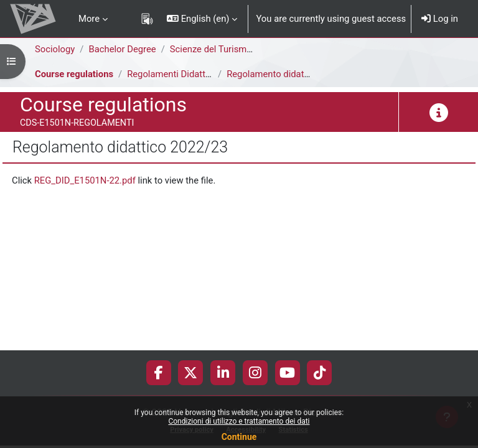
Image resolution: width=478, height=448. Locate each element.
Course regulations (74, 74)
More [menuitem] (89, 19)
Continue (239, 437)
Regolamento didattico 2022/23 (292, 74)
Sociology (55, 49)
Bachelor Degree (122, 49)
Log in (440, 19)
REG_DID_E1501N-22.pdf (85, 180)
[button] (202, 19)
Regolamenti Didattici (171, 74)
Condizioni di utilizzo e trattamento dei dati (239, 421)
